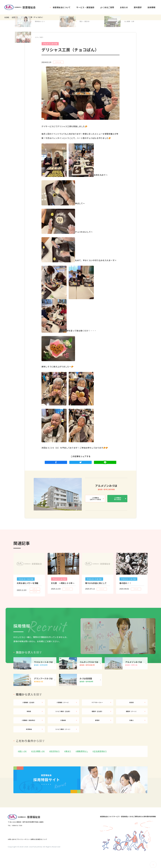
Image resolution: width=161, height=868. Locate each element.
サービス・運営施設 (85, 7)
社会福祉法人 (21, 7)
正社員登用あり (100, 767)
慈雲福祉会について (62, 7)
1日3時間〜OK (38, 767)
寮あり (68, 767)
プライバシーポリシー (30, 853)
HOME (7, 17)
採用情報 (152, 7)
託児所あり (55, 767)
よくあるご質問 (107, 7)
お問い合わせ (14, 853)
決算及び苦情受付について (51, 853)
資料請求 (138, 7)
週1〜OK (23, 767)
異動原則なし (83, 767)
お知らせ (124, 7)
